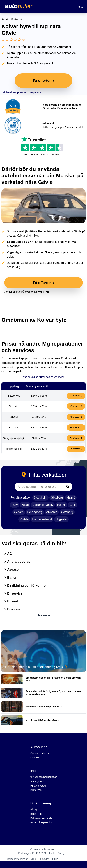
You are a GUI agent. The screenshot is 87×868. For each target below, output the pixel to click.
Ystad (25, 505)
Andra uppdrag (17, 562)
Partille (24, 519)
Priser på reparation (41, 822)
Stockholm (41, 498)
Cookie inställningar (17, 859)
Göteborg (57, 498)
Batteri (11, 578)
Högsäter (61, 519)
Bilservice (13, 593)
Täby (15, 505)
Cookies (45, 859)
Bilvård (11, 601)
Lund (73, 505)
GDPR (56, 859)
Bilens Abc (36, 814)
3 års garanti (37, 781)
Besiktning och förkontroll (26, 585)
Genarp (19, 512)
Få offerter (76, 396)
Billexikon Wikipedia (42, 818)
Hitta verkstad (38, 786)
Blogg (34, 809)
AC (8, 554)
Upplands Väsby (43, 505)
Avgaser (12, 570)
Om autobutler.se (40, 753)
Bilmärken (36, 790)
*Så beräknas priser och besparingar (22, 92)
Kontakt (35, 757)
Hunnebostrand (42, 519)
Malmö (71, 498)
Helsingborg (35, 512)
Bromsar (12, 609)
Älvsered (52, 512)
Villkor (34, 859)
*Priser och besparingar (43, 777)
